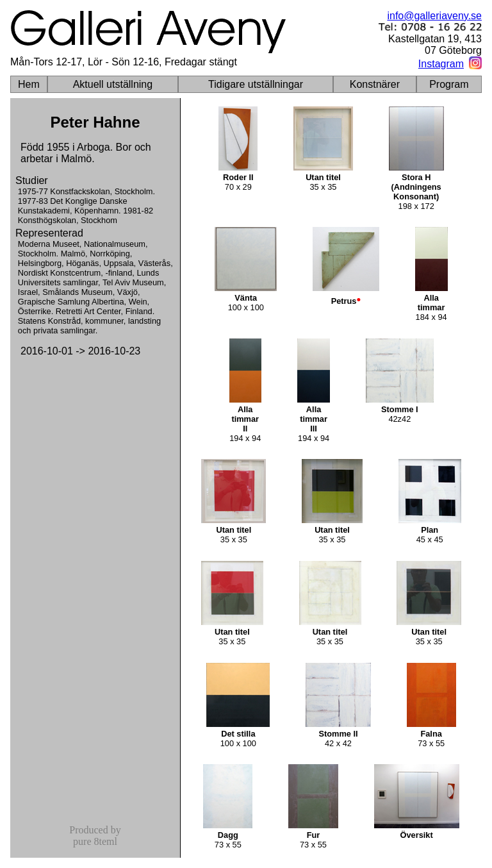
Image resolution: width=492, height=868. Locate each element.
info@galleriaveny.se (434, 16)
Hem (29, 84)
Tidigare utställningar (256, 84)
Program (449, 84)
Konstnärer (375, 84)
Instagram (441, 64)
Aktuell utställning (113, 84)
